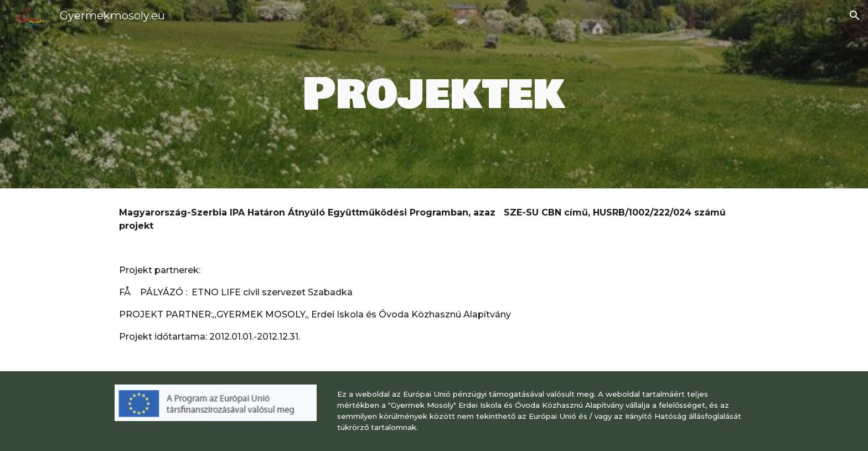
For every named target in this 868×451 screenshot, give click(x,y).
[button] (855, 16)
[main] (434, 94)
